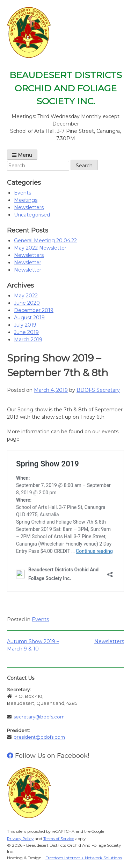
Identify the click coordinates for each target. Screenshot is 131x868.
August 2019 (29, 318)
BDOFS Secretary (98, 390)
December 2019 (34, 310)
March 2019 (28, 340)
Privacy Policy (20, 839)
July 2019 (25, 325)
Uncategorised (32, 215)
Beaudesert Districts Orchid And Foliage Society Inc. (66, 88)
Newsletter (28, 262)
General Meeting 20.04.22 (45, 241)
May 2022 (26, 296)
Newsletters (29, 207)
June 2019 (26, 332)
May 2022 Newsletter (40, 248)
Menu (22, 155)
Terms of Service (59, 839)
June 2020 (27, 303)
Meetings (26, 200)
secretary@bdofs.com (39, 717)
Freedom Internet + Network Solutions (84, 858)
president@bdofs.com (39, 737)
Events (23, 193)
